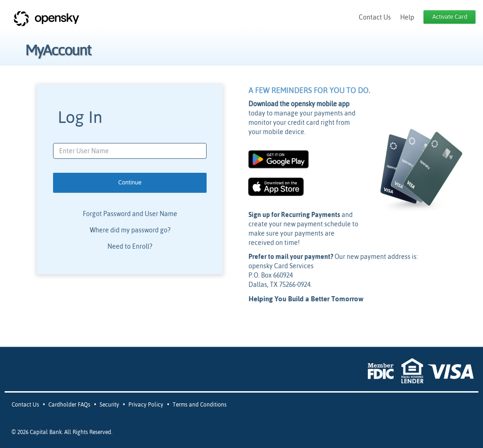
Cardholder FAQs (69, 405)
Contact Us (375, 17)
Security (109, 405)
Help (407, 17)
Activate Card (450, 17)
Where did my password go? (130, 230)
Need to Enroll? (130, 246)
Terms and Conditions (200, 405)
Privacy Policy (146, 405)
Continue (130, 182)
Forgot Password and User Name (130, 214)
